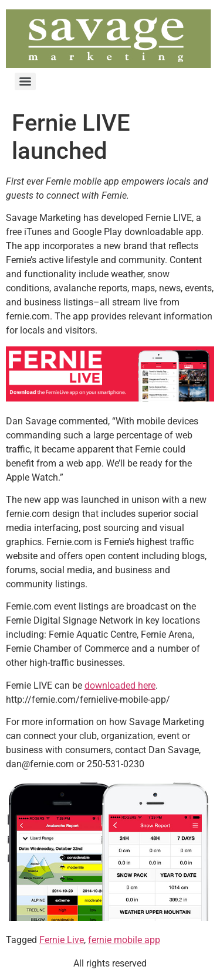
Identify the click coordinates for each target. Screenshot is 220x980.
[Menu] (25, 81)
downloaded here (120, 685)
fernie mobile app (124, 940)
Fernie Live (62, 940)
